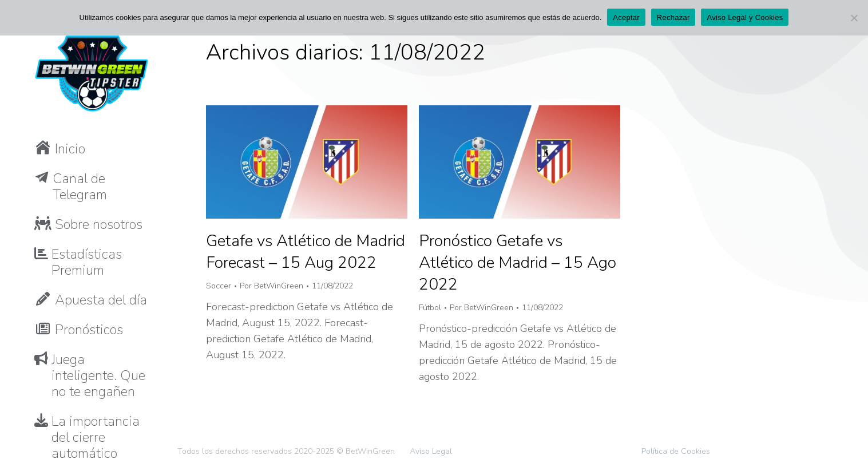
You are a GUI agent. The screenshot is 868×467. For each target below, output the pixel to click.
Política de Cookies (676, 451)
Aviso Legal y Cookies (745, 17)
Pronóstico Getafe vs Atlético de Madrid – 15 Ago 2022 (518, 263)
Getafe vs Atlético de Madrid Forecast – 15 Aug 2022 (306, 252)
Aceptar (626, 17)
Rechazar (673, 17)
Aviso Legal (431, 451)
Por (272, 286)
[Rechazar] (854, 18)
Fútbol (430, 308)
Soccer (219, 286)
